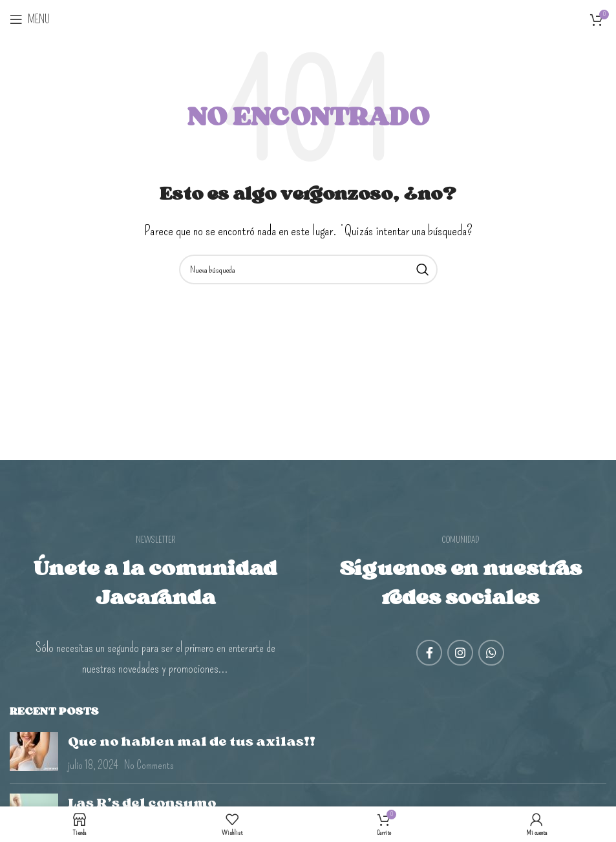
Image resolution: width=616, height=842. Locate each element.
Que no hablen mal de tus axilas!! (192, 741)
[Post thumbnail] (34, 753)
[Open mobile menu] (30, 19)
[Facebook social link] (429, 653)
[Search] (308, 269)
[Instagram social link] (460, 653)
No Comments (149, 765)
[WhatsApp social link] (491, 653)
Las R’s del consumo (142, 803)
